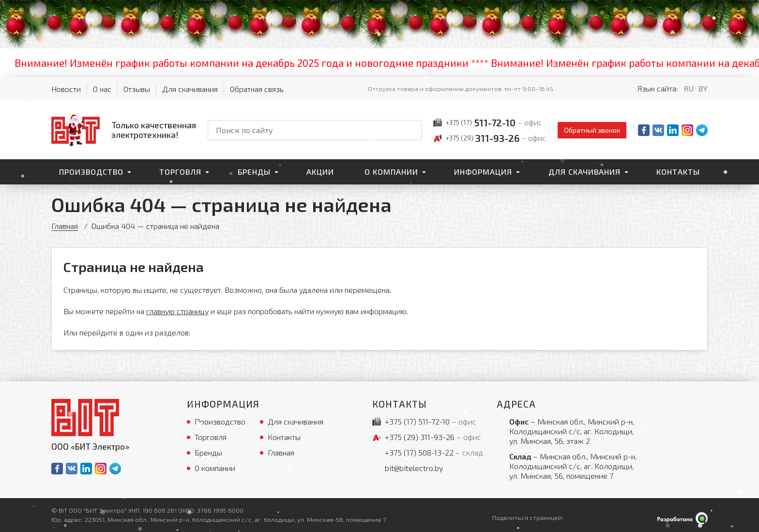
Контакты (678, 172)
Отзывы (137, 89)
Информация (483, 172)
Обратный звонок (592, 130)
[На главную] (124, 130)
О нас (102, 89)
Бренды (254, 172)
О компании (391, 172)
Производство (91, 172)
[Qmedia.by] (683, 518)
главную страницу (177, 311)
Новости (66, 89)
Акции (320, 172)
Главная (65, 226)
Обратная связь (257, 89)
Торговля (180, 172)
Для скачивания (190, 89)
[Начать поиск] (413, 130)
